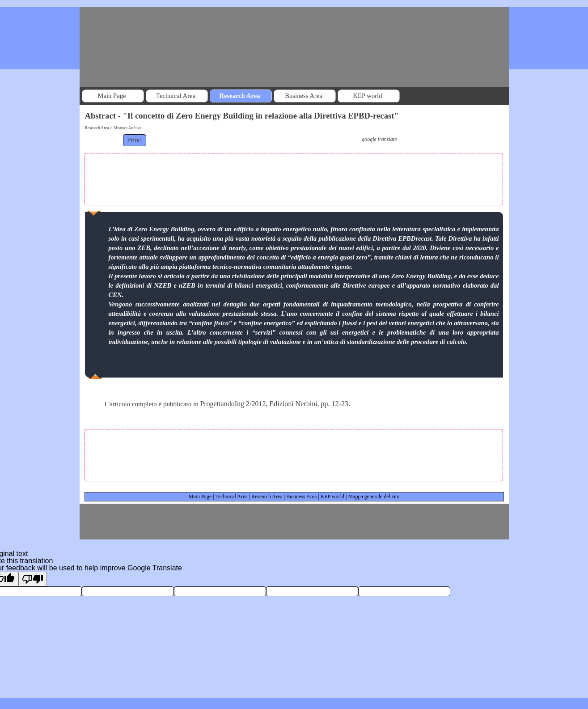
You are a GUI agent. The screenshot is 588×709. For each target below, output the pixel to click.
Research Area (267, 497)
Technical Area (231, 497)
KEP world (332, 497)
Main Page (200, 497)
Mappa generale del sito (374, 497)
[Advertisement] (294, 177)
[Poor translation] (33, 579)
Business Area (301, 497)
